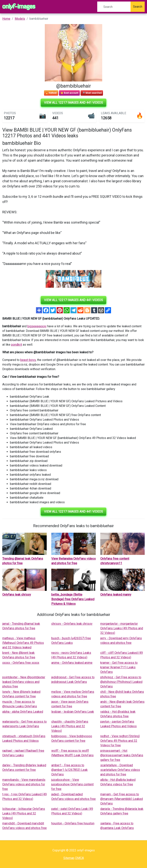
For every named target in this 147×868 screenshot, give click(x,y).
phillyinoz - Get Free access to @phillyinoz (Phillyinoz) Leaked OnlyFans (121, 682)
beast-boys (28, 360)
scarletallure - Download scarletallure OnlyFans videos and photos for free (120, 770)
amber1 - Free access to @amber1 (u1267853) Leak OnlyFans (69, 770)
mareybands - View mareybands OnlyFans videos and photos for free (24, 784)
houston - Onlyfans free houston (73, 823)
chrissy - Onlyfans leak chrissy (72, 624)
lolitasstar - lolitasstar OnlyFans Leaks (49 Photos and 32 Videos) (24, 813)
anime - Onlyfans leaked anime (72, 663)
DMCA (80, 858)
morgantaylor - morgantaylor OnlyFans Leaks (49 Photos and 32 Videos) (122, 628)
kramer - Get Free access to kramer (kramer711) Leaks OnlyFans (119, 667)
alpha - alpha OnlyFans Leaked (23, 712)
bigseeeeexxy (37, 326)
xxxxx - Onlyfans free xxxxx (21, 663)
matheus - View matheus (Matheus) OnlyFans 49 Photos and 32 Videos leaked (23, 643)
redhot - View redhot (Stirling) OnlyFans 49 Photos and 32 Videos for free (120, 741)
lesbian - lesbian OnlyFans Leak (73, 712)
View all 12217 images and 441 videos (73, 103)
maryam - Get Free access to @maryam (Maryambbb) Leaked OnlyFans (122, 799)
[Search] (114, 7)
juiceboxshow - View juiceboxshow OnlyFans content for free (72, 784)
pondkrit (17, 345)
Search (138, 7)
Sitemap (69, 858)
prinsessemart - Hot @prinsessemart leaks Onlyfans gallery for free (122, 755)
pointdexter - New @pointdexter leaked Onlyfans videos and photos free (24, 682)
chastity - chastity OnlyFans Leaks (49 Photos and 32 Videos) (70, 726)
